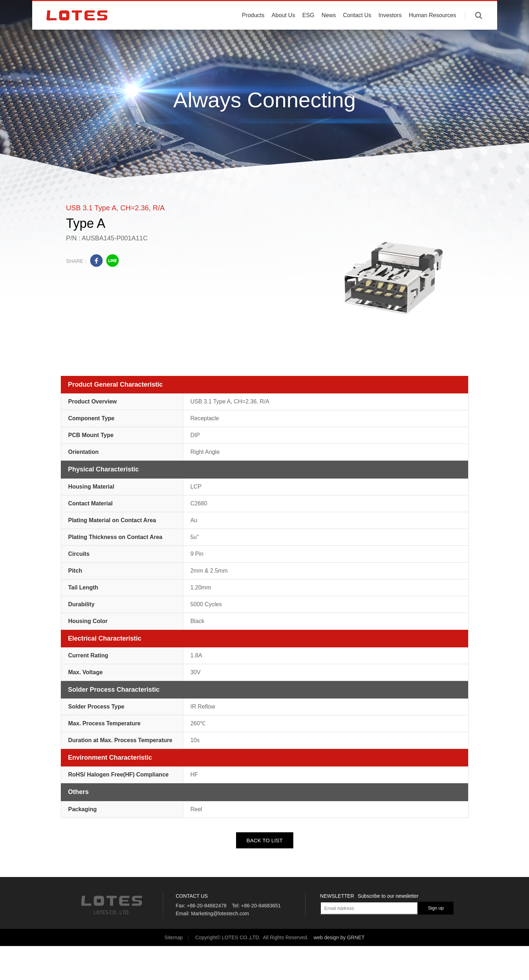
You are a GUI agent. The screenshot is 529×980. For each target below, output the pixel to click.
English (461, 11)
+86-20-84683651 (261, 906)
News (329, 33)
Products (253, 33)
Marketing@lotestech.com (220, 913)
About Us (283, 33)
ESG (308, 33)
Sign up (436, 908)
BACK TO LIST (264, 840)
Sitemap (174, 937)
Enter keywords (479, 33)
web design (326, 937)
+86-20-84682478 (207, 906)
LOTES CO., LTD (77, 33)
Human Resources (433, 33)
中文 (482, 11)
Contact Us (357, 33)
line (112, 261)
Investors (390, 33)
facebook (96, 261)
